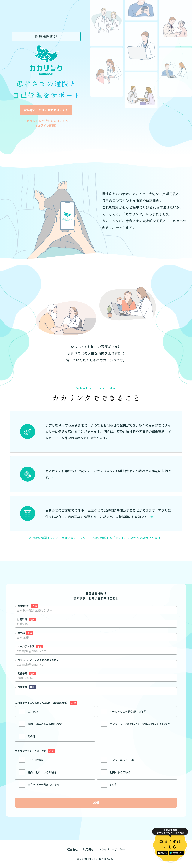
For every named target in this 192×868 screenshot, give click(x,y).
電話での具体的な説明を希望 (45, 724)
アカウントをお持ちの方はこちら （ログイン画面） (46, 123)
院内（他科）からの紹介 (42, 772)
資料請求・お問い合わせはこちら (46, 110)
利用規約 (88, 849)
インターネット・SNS (122, 760)
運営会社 (72, 849)
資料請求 (33, 711)
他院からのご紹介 (120, 772)
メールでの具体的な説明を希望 (128, 711)
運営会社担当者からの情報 (43, 785)
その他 (31, 736)
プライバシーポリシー (112, 849)
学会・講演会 (35, 760)
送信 (96, 803)
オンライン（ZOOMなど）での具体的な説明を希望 (139, 724)
